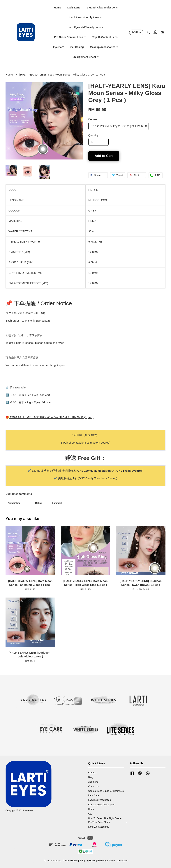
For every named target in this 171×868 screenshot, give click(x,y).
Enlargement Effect (86, 57)
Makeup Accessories (104, 47)
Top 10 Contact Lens (105, 37)
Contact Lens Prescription (102, 805)
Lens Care (94, 795)
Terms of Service (52, 861)
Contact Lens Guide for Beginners (106, 791)
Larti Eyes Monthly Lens (86, 17)
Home (58, 8)
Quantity (94, 135)
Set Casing (77, 47)
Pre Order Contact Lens (70, 37)
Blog (91, 777)
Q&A (91, 814)
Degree (93, 119)
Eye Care (59, 47)
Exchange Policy (106, 861)
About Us (93, 782)
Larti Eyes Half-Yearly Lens (86, 27)
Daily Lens (74, 8)
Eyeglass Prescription (100, 800)
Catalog (92, 773)
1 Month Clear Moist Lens (102, 8)
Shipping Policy (88, 861)
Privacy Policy (70, 861)
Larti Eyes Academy (99, 827)
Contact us (94, 786)
